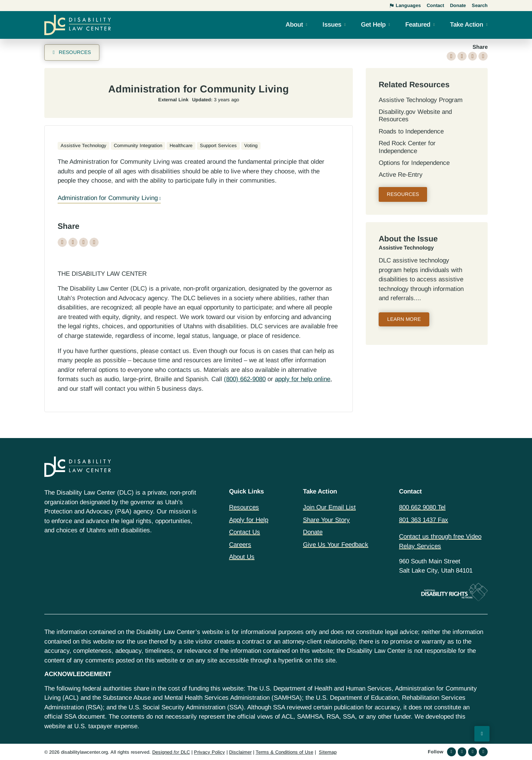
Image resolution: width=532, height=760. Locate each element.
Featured (418, 25)
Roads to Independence (411, 131)
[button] (451, 56)
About (294, 25)
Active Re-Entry (401, 175)
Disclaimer (240, 752)
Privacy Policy (209, 752)
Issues (332, 25)
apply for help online (303, 379)
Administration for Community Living (108, 198)
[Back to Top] (482, 734)
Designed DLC (171, 752)
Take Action (467, 25)
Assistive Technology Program (421, 100)
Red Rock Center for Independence (407, 147)
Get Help (373, 25)
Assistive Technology (406, 248)
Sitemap (328, 752)
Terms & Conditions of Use (284, 752)
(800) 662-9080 (245, 379)
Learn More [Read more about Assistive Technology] (404, 319)
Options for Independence (414, 163)
